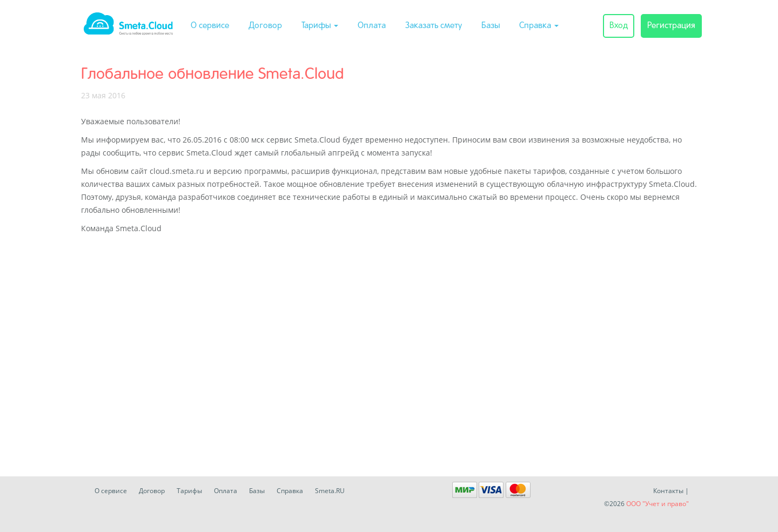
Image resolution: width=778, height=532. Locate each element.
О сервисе (210, 26)
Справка (539, 26)
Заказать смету (434, 26)
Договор (265, 26)
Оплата (372, 26)
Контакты (668, 491)
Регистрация (671, 26)
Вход (619, 26)
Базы (491, 26)
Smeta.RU (330, 491)
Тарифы (320, 26)
